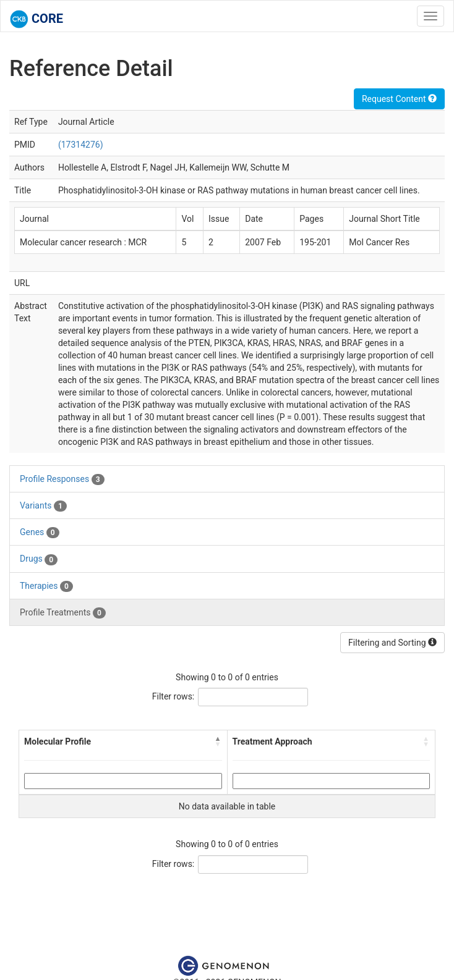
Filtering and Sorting (392, 643)
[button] (218, 741)
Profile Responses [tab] (62, 479)
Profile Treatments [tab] (63, 613)
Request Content (399, 99)
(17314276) (81, 145)
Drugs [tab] (39, 559)
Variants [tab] (43, 506)
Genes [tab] (40, 533)
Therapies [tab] (46, 586)
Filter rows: (173, 696)
